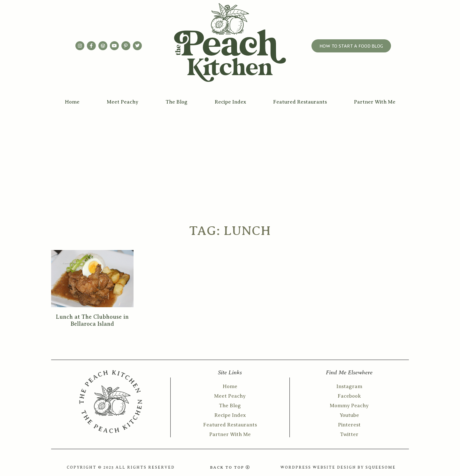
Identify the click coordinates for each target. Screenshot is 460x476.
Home (72, 102)
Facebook (349, 396)
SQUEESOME (381, 467)
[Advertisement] (230, 157)
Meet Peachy (123, 102)
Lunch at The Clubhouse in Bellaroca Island (92, 320)
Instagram (349, 386)
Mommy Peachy (349, 406)
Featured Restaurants (300, 102)
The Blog (176, 102)
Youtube (349, 415)
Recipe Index (230, 102)
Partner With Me (375, 102)
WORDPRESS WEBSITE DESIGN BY (323, 467)
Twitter (349, 434)
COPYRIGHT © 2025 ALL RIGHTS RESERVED (121, 467)
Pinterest (349, 425)
